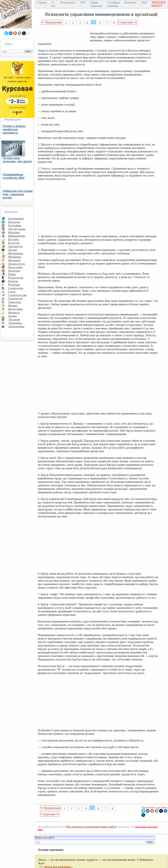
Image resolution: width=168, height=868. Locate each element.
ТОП (83, 3)
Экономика (15, 323)
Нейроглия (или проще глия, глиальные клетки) (18, 194)
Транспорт (15, 302)
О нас (53, 4)
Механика (14, 260)
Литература (15, 246)
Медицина (15, 257)
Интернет (14, 232)
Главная (42, 3)
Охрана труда (17, 264)
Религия (13, 281)
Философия (15, 309)
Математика (16, 253)
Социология (16, 288)
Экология (14, 319)
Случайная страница (113, 4)
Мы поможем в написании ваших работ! (92, 827)
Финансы (14, 312)
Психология (16, 278)
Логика (13, 250)
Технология (15, 299)
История (13, 239)
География (15, 225)
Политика (14, 271)
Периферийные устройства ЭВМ (13, 176)
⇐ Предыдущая (52, 22)
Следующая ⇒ (127, 22)
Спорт (12, 292)
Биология (14, 222)
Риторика (14, 285)
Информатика (17, 236)
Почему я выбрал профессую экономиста (14, 129)
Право (12, 274)
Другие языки (17, 229)
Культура (14, 243)
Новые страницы (96, 4)
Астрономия (16, 218)
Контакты (131, 3)
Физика (13, 306)
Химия (12, 316)
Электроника (16, 326)
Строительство (17, 295)
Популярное (68, 3)
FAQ (144, 3)
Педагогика (15, 267)
